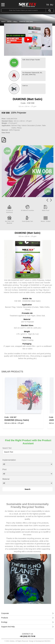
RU (52, 5)
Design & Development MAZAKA (40, 641)
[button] (51, 200)
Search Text (7, 448)
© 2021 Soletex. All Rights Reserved (27, 641)
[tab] (27, 613)
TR (48, 5)
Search (28, 489)
